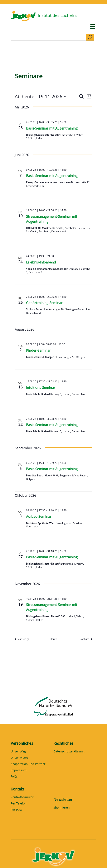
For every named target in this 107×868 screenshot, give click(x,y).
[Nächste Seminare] (86, 639)
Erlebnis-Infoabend (41, 262)
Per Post (16, 810)
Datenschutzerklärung (69, 752)
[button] (8, 860)
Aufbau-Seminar (39, 517)
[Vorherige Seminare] (22, 639)
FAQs (14, 777)
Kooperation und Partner (28, 764)
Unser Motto (19, 758)
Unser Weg (18, 752)
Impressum (19, 770)
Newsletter (63, 799)
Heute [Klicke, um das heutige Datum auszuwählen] (53, 639)
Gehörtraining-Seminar (44, 303)
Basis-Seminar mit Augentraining (52, 128)
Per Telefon (19, 804)
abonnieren (62, 808)
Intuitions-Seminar (41, 388)
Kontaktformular (22, 797)
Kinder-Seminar (38, 350)
